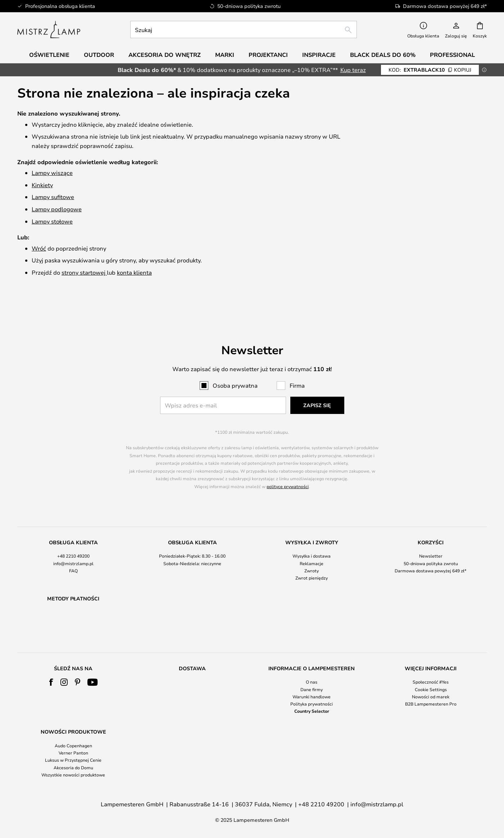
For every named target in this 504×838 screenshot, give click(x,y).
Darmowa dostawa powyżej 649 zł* (431, 552)
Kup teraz (353, 70)
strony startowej (84, 272)
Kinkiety (42, 185)
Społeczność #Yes (431, 682)
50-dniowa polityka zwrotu (431, 545)
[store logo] (49, 30)
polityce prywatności (288, 468)
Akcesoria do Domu (73, 767)
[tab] (73, 542)
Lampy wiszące (52, 173)
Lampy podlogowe (57, 209)
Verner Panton (73, 753)
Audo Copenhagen (73, 745)
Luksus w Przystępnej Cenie (73, 760)
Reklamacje (312, 545)
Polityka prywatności (312, 704)
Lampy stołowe (52, 221)
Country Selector (312, 711)
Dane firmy (312, 689)
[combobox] (244, 30)
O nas (312, 682)
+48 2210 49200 (73, 537)
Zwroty (312, 552)
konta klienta (134, 272)
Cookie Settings (431, 689)
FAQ (73, 552)
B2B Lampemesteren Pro (431, 704)
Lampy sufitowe (53, 197)
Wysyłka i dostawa (312, 537)
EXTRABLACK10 (430, 70)
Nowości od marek (431, 697)
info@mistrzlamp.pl (73, 545)
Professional (452, 55)
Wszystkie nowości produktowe (73, 775)
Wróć (39, 248)
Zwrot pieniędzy (312, 559)
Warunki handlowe (312, 697)
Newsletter (431, 537)
